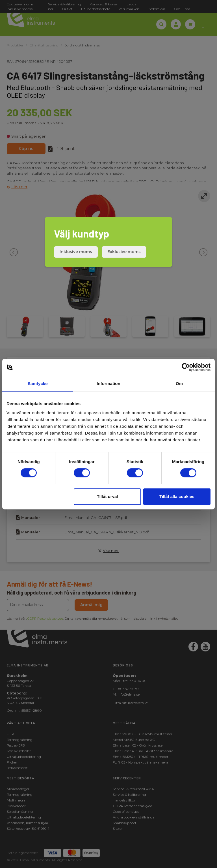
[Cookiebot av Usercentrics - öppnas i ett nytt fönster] (186, 367)
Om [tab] (179, 383)
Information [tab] (108, 383)
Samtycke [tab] (38, 383)
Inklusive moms (76, 252)
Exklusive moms (124, 252)
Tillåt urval (108, 496)
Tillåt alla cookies (177, 496)
